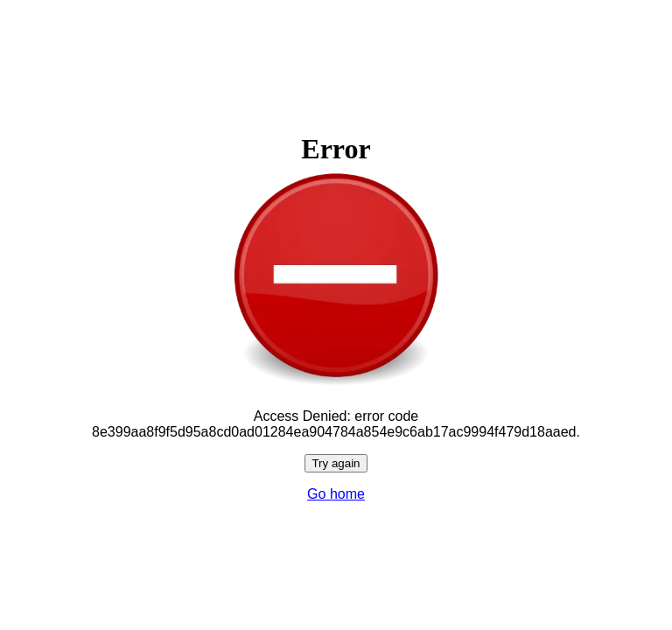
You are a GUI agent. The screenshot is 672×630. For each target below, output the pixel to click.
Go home (336, 494)
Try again (336, 463)
